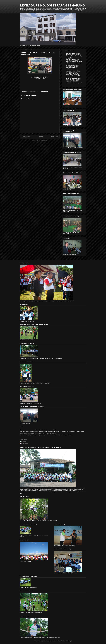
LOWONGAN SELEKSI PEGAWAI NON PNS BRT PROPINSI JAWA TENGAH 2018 (38, 434)
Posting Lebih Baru (26, 137)
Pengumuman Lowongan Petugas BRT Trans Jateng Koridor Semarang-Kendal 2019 (38, 430)
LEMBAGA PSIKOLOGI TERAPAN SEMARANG (52, 5)
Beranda (41, 137)
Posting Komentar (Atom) (42, 141)
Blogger (71, 641)
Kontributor (24, 442)
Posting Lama (55, 137)
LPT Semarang (25, 444)
